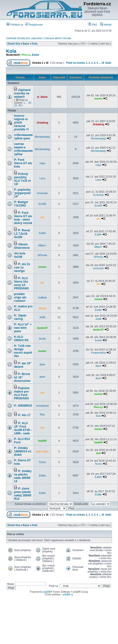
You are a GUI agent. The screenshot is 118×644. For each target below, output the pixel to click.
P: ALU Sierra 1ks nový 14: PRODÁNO (21, 283)
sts (42, 217)
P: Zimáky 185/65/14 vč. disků (23, 451)
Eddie (35, 55)
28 (30, 103)
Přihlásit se (15, 25)
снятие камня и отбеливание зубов (23, 149)
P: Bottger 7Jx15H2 (21, 204)
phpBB (47, 592)
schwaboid (42, 406)
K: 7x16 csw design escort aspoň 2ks (23, 351)
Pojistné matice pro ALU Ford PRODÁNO (22, 393)
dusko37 (42, 328)
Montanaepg (42, 137)
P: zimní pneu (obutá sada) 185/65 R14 (23, 494)
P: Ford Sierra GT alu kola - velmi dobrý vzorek (23, 218)
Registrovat (34, 25)
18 (103, 63)
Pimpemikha (98, 353)
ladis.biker (42, 451)
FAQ (93, 25)
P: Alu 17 (24, 415)
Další (108, 63)
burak (42, 339)
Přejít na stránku (76, 63)
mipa (42, 163)
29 (16, 105)
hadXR (42, 441)
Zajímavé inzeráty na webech (22, 93)
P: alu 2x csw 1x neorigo (22, 268)
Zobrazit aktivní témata (58, 38)
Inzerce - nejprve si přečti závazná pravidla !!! (21, 123)
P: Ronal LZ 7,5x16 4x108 (22, 234)
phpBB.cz (68, 595)
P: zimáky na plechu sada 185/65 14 (23, 476)
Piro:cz (26, 55)
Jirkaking (42, 123)
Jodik (42, 317)
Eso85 (42, 204)
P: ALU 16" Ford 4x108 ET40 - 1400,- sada (23, 428)
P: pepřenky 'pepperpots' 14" (23, 193)
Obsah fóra (14, 44)
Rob (42, 414)
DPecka (43, 255)
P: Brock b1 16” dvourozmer (22, 377)
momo (98, 98)
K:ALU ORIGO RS (21, 339)
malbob (42, 297)
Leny (42, 178)
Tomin (42, 462)
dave (42, 364)
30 (20, 105)
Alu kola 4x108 (20, 255)
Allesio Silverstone (22, 246)
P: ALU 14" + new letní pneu (23, 328)
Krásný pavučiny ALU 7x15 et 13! (22, 179)
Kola (35, 44)
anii (98, 453)
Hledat (106, 25)
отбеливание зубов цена (23, 137)
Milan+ (42, 245)
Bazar (26, 44)
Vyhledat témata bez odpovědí (24, 38)
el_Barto (42, 97)
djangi (42, 308)
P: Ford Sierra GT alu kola (23, 163)
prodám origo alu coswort (20, 297)
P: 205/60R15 (23, 406)
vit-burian (42, 193)
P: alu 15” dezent (23, 365)
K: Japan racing (20, 317)
